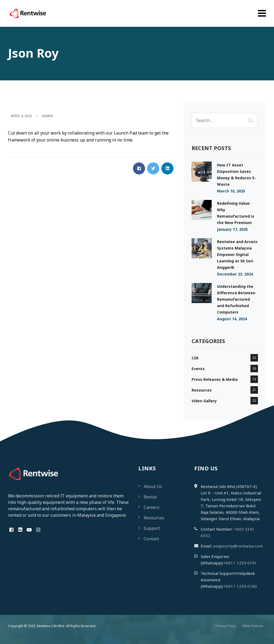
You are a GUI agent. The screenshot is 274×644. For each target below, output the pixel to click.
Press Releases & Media (215, 379)
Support (152, 528)
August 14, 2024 (232, 319)
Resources (202, 390)
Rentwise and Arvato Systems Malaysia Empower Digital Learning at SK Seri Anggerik (237, 254)
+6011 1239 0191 (240, 563)
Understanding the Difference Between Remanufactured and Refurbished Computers (236, 299)
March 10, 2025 (231, 191)
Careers (152, 507)
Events (198, 369)
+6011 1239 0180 (240, 586)
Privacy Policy (226, 626)
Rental (150, 497)
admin (47, 116)
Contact (151, 539)
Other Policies (253, 626)
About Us (153, 486)
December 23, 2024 (235, 274)
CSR (195, 358)
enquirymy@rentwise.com (238, 546)
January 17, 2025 (232, 229)
